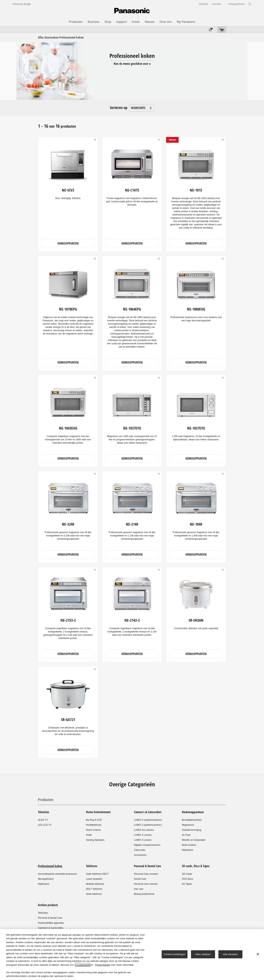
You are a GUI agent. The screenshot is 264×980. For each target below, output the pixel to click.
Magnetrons (188, 825)
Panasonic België (22, 4)
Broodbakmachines (192, 820)
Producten (46, 800)
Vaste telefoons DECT (97, 874)
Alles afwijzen (203, 954)
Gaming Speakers (95, 840)
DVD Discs (187, 879)
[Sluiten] (258, 954)
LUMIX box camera (144, 830)
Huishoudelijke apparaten (51, 923)
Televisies (44, 812)
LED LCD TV (45, 825)
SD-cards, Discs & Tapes (196, 866)
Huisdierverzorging (192, 830)
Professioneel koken (50, 866)
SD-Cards (187, 874)
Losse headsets (94, 879)
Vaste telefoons (94, 894)
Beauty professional (144, 894)
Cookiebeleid (83, 965)
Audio (89, 835)
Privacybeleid (102, 965)
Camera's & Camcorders (148, 812)
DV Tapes (187, 884)
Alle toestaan (230, 954)
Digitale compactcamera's (147, 845)
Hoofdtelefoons (94, 825)
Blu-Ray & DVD (94, 820)
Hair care (139, 889)
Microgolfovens (46, 879)
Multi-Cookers (189, 845)
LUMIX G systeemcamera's (148, 820)
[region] (132, 955)
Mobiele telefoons (95, 884)
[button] (95, 140)
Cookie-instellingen (175, 954)
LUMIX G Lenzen (143, 835)
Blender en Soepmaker (194, 840)
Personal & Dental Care (147, 866)
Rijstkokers (188, 850)
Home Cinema (93, 830)
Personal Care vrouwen (146, 874)
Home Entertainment (98, 812)
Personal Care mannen (146, 884)
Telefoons (92, 866)
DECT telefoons (94, 889)
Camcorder (140, 850)
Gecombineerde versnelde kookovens (57, 874)
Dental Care (140, 879)
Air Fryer (186, 835)
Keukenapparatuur (193, 812)
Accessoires (140, 855)
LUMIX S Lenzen (143, 840)
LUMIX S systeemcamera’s (148, 825)
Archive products (48, 905)
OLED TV (43, 820)
